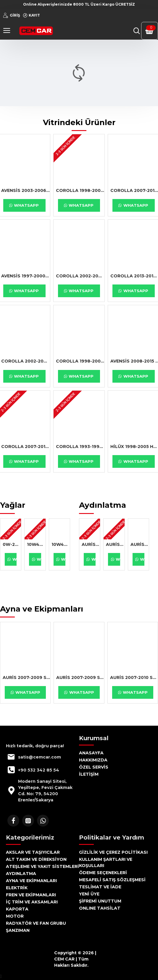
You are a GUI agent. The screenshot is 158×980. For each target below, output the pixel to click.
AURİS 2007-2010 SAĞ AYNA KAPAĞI (134, 677)
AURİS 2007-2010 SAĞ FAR (140, 544)
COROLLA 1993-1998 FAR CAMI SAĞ (80, 447)
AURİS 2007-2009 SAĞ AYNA (26, 677)
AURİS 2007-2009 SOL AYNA (80, 677)
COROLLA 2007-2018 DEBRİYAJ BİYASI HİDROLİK (26, 447)
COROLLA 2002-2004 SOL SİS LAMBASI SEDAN (80, 276)
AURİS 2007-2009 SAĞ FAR (91, 544)
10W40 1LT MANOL (36, 544)
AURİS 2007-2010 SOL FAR (115, 544)
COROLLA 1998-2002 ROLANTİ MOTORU (80, 361)
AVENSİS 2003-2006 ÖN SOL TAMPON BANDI (26, 190)
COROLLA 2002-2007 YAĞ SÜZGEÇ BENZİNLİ (26, 361)
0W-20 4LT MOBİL (12, 544)
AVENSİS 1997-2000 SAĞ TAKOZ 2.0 (26, 276)
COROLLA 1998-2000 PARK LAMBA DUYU (80, 190)
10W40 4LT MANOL (61, 544)
